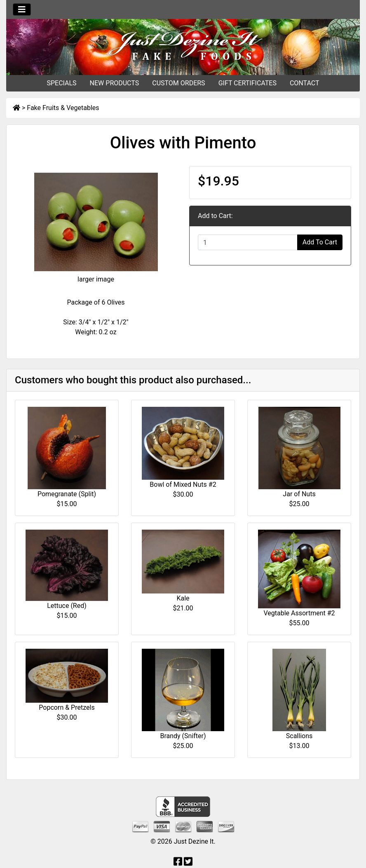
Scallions (299, 736)
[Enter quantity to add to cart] (248, 242)
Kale (183, 598)
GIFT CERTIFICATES (248, 83)
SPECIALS (61, 83)
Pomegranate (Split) (67, 494)
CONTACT (305, 83)
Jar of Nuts (299, 494)
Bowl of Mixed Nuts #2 (183, 484)
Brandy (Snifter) (183, 736)
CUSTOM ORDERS (178, 83)
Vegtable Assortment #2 (299, 613)
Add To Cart (320, 242)
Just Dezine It (194, 841)
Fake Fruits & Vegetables (63, 108)
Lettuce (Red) (67, 606)
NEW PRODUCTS (115, 83)
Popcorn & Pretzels (67, 707)
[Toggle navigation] (22, 9)
